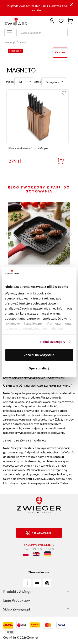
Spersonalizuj (39, 368)
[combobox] (24, 82)
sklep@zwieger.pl (39, 545)
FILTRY (60, 52)
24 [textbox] (20, 82)
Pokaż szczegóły (53, 342)
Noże (23, 42)
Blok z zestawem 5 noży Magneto (30, 148)
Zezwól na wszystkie (39, 355)
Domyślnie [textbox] (52, 82)
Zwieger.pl (9, 42)
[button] (70, 234)
